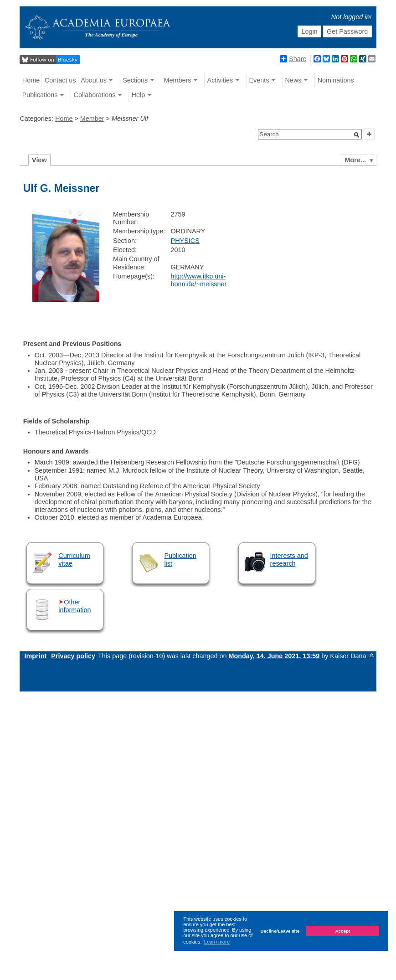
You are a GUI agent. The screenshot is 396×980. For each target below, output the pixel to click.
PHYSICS (185, 241)
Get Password (347, 31)
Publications (40, 95)
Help (139, 95)
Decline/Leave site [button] (280, 931)
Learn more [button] (217, 942)
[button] (357, 135)
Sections (135, 80)
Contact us (60, 80)
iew (39, 160)
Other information (75, 606)
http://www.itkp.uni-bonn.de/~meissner (199, 280)
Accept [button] (342, 931)
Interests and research (289, 560)
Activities (220, 80)
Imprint (35, 656)
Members (177, 80)
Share (293, 59)
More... (355, 160)
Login (309, 31)
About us (94, 80)
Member (92, 119)
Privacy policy (73, 656)
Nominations (336, 80)
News (293, 80)
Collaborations (94, 95)
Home (31, 80)
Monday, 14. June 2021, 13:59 (275, 656)
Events (259, 80)
